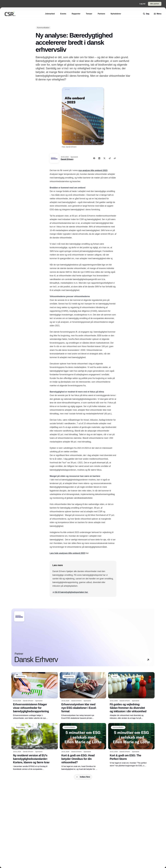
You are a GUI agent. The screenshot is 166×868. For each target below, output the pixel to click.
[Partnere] (101, 14)
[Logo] (10, 14)
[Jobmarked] (50, 14)
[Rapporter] (76, 14)
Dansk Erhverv (67, 159)
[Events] (63, 14)
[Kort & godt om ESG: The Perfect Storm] (131, 745)
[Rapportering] (21, 677)
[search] (146, 14)
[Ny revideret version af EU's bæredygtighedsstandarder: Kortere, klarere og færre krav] (35, 747)
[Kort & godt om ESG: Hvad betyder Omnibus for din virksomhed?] (83, 747)
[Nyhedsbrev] (116, 14)
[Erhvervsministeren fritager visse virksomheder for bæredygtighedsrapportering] (35, 696)
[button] (148, 660)
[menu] (158, 14)
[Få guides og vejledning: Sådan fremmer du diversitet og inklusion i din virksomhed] (131, 696)
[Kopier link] (115, 158)
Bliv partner (155, 4)
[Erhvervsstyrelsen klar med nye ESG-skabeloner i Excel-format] (83, 696)
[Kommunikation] (43, 28)
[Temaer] (89, 14)
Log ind (142, 4)
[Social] (115, 677)
